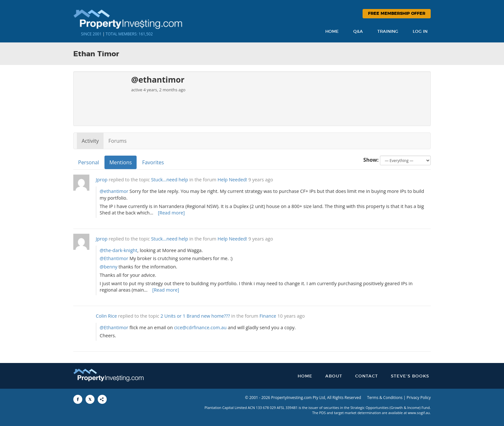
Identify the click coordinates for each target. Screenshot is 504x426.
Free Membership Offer (397, 14)
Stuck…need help (170, 180)
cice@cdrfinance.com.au (200, 327)
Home (332, 32)
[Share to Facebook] (78, 399)
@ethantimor (114, 191)
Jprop (102, 180)
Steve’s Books (410, 376)
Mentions (121, 162)
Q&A (358, 32)
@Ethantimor (114, 258)
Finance (268, 316)
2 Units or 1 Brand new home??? (195, 316)
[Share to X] (90, 399)
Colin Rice (106, 316)
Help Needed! (232, 180)
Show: (371, 160)
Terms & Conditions (385, 398)
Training (388, 32)
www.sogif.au (419, 413)
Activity (90, 141)
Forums (117, 141)
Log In (420, 32)
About (334, 376)
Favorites (153, 162)
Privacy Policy (419, 398)
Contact (367, 376)
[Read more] (171, 213)
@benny (108, 267)
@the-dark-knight (118, 250)
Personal (89, 162)
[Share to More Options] (102, 399)
